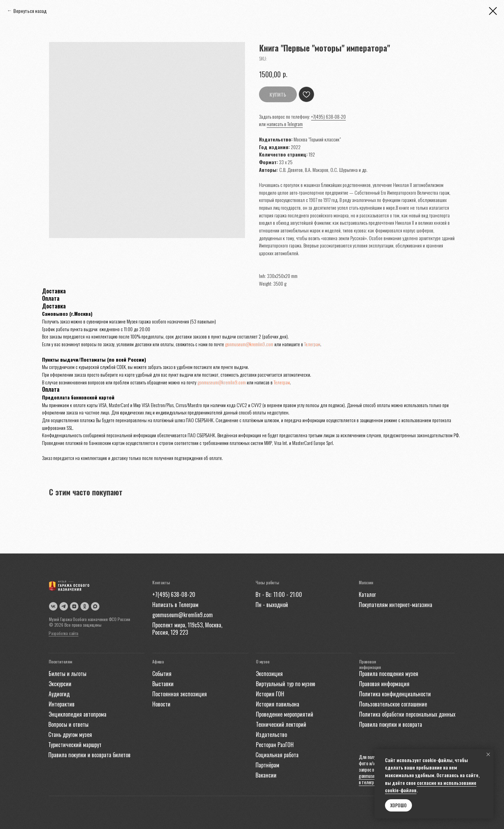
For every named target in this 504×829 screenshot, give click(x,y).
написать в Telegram (285, 124)
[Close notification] (488, 754)
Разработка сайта (64, 633)
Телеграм (312, 344)
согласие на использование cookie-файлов (431, 786)
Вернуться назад (30, 11)
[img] (95, 606)
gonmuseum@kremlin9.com (249, 344)
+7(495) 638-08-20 (328, 116)
